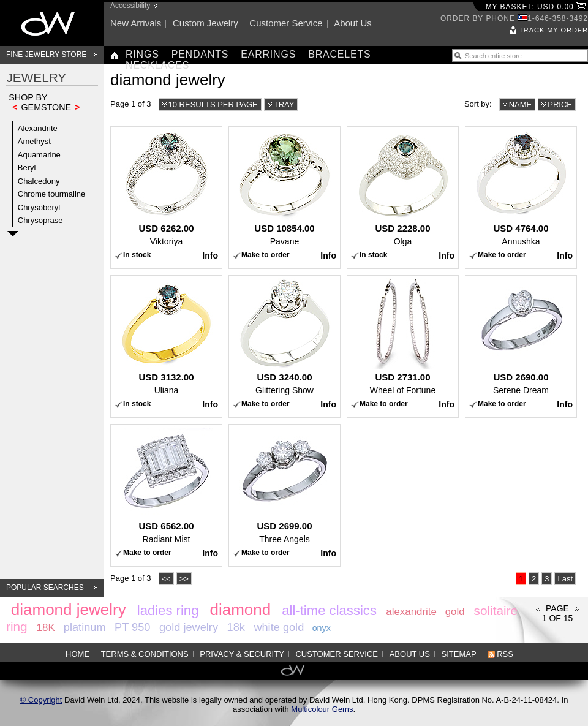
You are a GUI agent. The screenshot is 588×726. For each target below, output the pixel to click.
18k (236, 627)
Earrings (268, 54)
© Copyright (41, 700)
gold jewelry (189, 627)
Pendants (200, 54)
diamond (240, 610)
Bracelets (339, 54)
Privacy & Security (242, 654)
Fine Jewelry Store (46, 55)
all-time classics (329, 611)
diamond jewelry (69, 610)
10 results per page (213, 104)
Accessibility (130, 6)
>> (184, 579)
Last (565, 579)
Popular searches (45, 588)
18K (46, 628)
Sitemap (459, 654)
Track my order (553, 30)
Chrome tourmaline (52, 194)
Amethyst (34, 141)
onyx (322, 628)
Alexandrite (38, 128)
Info (210, 255)
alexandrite (411, 612)
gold (455, 612)
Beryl (27, 168)
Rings (142, 54)
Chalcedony (39, 181)
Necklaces (157, 65)
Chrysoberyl (39, 207)
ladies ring (168, 611)
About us (353, 23)
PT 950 (132, 627)
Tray (284, 104)
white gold (279, 627)
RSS (505, 654)
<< (166, 579)
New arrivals (136, 23)
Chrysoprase (40, 220)
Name (521, 104)
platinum (85, 627)
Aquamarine (39, 155)
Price (560, 104)
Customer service (286, 23)
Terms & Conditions (145, 654)
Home (77, 654)
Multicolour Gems (322, 709)
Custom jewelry (205, 23)
